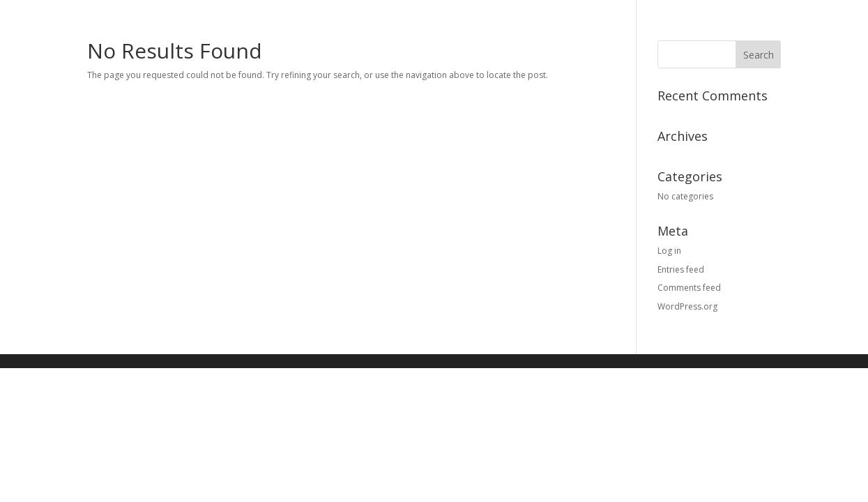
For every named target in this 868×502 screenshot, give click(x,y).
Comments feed (689, 288)
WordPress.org (687, 306)
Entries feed (681, 269)
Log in (669, 251)
